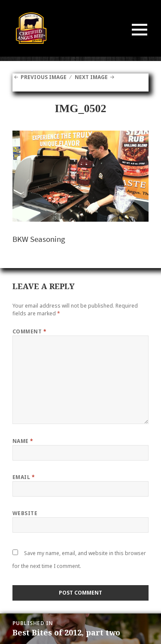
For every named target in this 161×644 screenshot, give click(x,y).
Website (25, 513)
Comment (29, 331)
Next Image (91, 77)
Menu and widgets (140, 38)
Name (23, 441)
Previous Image (44, 77)
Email (24, 477)
